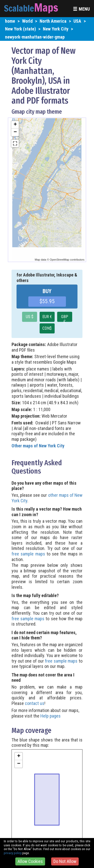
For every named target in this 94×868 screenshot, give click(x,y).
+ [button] (15, 125)
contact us (35, 703)
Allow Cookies (30, 861)
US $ (30, 317)
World (27, 21)
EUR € (47, 317)
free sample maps (28, 554)
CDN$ (47, 328)
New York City (56, 29)
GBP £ (65, 318)
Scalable (19, 8)
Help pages (51, 716)
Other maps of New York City (38, 446)
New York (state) (20, 29)
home (10, 21)
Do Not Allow (65, 861)
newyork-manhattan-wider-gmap (35, 37)
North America (53, 21)
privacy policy (13, 853)
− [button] (15, 132)
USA (77, 21)
